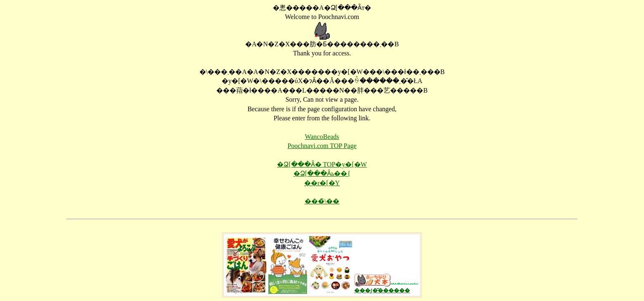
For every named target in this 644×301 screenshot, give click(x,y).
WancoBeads (322, 137)
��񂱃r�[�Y (322, 183)
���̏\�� (322, 201)
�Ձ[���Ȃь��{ (322, 173)
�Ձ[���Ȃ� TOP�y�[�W (322, 164)
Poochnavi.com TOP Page (322, 146)
